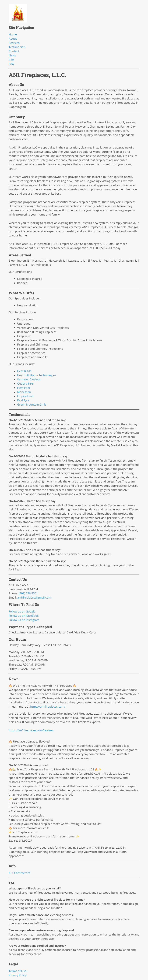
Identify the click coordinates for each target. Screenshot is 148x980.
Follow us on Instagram (24, 620)
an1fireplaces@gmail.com (34, 597)
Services (14, 43)
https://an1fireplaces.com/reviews (31, 730)
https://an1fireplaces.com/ (48, 707)
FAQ (11, 64)
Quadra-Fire (25, 384)
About (13, 39)
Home (13, 34)
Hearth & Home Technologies (37, 375)
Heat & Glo (24, 371)
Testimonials (17, 47)
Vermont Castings (29, 379)
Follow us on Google (22, 611)
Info (11, 60)
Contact (14, 51)
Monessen (24, 392)
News (12, 55)
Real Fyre (23, 400)
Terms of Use (17, 971)
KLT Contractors (19, 873)
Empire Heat (25, 396)
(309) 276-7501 (28, 593)
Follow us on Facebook (24, 616)
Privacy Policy (18, 975)
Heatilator (24, 388)
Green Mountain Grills (32, 404)
